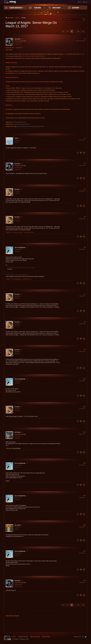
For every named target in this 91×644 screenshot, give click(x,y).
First (63, 31)
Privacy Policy (46, 637)
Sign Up (85, 2)
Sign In (80, 2)
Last (83, 31)
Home (14, 637)
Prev (68, 31)
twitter (86, 637)
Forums (17, 18)
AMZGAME (10, 18)
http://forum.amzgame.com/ (22, 124)
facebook (83, 637)
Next (78, 31)
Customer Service (23, 637)
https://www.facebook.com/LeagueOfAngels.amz (31, 126)
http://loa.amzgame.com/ (19, 122)
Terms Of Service (35, 637)
